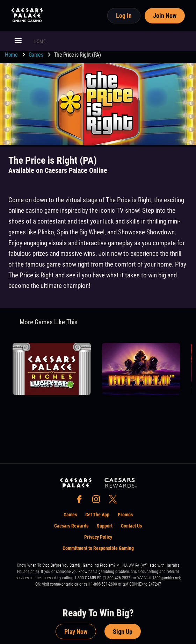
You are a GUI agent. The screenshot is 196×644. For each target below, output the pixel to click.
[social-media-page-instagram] (98, 501)
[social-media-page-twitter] (115, 501)
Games (37, 55)
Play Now (76, 632)
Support (105, 526)
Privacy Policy (98, 537)
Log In (124, 16)
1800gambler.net (166, 578)
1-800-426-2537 (117, 578)
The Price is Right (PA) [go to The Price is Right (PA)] (78, 55)
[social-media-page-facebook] (81, 501)
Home (12, 55)
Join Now (165, 16)
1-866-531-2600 (104, 584)
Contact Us (131, 526)
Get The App (97, 515)
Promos (125, 515)
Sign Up (123, 632)
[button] (18, 41)
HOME (40, 41)
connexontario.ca (64, 584)
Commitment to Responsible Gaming (98, 548)
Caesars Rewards (71, 526)
